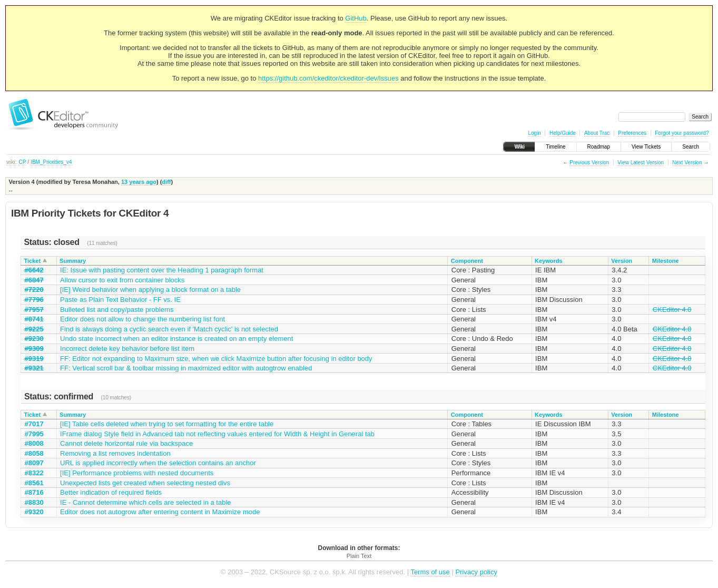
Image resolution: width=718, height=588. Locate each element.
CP (22, 162)
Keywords (549, 261)
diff (166, 182)
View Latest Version (641, 163)
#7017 (34, 424)
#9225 (34, 329)
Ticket (33, 261)
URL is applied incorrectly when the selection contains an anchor (158, 463)
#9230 (34, 339)
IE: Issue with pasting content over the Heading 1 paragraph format (162, 270)
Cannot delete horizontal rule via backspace (126, 443)
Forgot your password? (682, 133)
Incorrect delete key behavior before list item (127, 349)
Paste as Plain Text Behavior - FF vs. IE (120, 300)
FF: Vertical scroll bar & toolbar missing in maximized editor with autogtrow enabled (186, 368)
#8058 (34, 453)
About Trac (597, 133)
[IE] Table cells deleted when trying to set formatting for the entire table (167, 424)
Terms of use (430, 572)
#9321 (34, 368)
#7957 (34, 310)
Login (534, 133)
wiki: (11, 162)
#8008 (34, 443)
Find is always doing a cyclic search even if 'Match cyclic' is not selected (169, 329)
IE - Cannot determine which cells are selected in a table (145, 502)
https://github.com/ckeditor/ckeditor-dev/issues (328, 78)
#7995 (34, 434)
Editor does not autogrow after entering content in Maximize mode (160, 512)
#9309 (34, 349)
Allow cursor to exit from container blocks (122, 280)
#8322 (34, 473)
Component (467, 261)
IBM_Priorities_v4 (51, 162)
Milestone (666, 261)
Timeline (555, 147)
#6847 (34, 280)
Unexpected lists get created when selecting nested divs (145, 483)
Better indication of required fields (111, 492)
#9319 (34, 359)
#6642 (34, 270)
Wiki (519, 147)
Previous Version (589, 163)
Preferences (632, 133)
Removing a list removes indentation (115, 453)
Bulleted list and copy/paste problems (117, 310)
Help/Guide (563, 133)
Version (622, 261)
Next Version (687, 163)
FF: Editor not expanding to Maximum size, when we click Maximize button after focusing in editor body (216, 359)
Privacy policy (476, 572)
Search (691, 147)
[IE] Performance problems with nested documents (137, 473)
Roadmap (599, 147)
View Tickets (646, 147)
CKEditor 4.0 (672, 310)
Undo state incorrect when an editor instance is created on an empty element (176, 339)
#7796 (34, 300)
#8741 (34, 319)
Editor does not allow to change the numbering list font (142, 319)
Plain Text (359, 556)
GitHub (356, 18)
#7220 (34, 290)
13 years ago (139, 182)
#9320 (34, 512)
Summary (73, 261)
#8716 (34, 492)
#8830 (34, 502)
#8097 (34, 463)
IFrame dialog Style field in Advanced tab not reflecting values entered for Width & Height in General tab (217, 434)
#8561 (34, 483)
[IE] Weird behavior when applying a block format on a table (150, 290)
